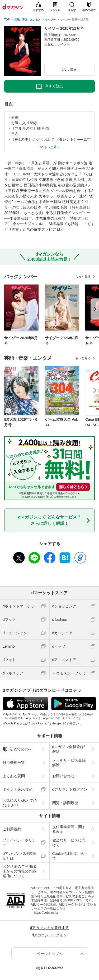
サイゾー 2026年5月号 (21, 341)
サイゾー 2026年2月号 (62, 341)
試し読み (70, 69)
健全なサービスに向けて (69, 842)
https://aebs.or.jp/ (46, 913)
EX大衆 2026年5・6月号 (21, 422)
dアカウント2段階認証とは (20, 856)
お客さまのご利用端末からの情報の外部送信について (19, 871)
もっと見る (83, 277)
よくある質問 (14, 776)
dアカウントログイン (70, 789)
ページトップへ (50, 954)
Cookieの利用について (69, 856)
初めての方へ (17, 749)
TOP (7, 20)
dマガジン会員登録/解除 (69, 749)
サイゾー (50, 20)
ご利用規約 (12, 829)
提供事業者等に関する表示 (69, 829)
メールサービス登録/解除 (69, 763)
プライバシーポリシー (19, 842)
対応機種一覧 (14, 763)
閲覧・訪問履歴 (65, 803)
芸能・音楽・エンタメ (27, 20)
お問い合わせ (63, 776)
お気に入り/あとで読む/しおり (20, 803)
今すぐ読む (54, 86)
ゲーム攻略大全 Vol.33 (62, 422)
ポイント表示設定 (17, 789)
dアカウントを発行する (50, 928)
